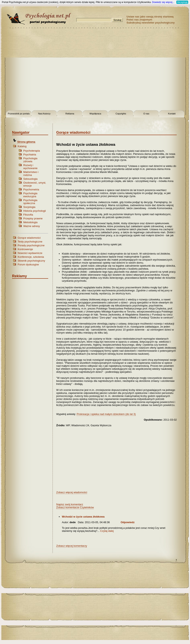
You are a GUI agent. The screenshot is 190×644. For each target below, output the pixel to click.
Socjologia (29, 207)
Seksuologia (30, 179)
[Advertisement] (38, 70)
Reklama (70, 114)
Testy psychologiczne (30, 242)
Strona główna (26, 142)
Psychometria (31, 190)
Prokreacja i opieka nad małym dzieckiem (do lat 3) (106, 414)
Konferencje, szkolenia (31, 257)
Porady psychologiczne (31, 245)
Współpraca (95, 114)
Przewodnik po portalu (19, 114)
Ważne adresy (32, 226)
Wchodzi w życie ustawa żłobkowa (83, 517)
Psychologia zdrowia (30, 160)
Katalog (22, 146)
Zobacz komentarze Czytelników (75, 507)
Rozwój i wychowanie (30, 167)
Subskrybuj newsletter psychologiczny (151, 23)
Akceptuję (182, 2)
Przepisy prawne (33, 218)
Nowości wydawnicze (30, 253)
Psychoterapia (32, 151)
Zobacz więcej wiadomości (72, 492)
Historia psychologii (35, 211)
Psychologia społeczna (30, 202)
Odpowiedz (128, 522)
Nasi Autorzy (44, 114)
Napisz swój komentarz (70, 504)
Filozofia (28, 215)
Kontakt (172, 114)
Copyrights (121, 114)
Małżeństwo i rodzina (31, 174)
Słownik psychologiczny (31, 261)
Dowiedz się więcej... (163, 2)
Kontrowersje (25, 249)
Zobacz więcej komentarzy (72, 546)
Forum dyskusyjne (28, 264)
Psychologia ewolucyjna (30, 195)
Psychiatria (30, 155)
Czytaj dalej (107, 531)
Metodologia (30, 222)
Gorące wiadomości (29, 238)
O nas (146, 114)
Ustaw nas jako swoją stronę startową (150, 17)
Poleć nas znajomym (139, 20)
